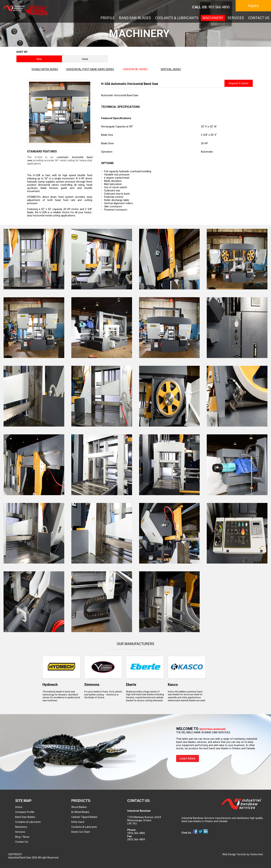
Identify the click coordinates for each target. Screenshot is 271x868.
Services (20, 832)
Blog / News (22, 837)
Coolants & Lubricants (28, 822)
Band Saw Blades (25, 817)
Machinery (21, 827)
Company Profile (25, 812)
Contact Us (22, 842)
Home (19, 807)
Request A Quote (239, 83)
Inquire (253, 6)
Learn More (188, 758)
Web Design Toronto (234, 854)
